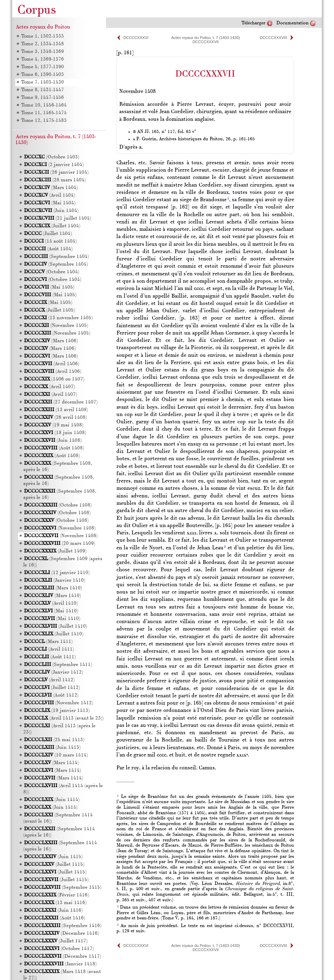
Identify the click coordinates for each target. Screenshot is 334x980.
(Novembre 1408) (60, 528)
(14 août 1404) (50, 241)
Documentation (292, 23)
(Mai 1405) (49, 287)
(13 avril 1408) (56, 410)
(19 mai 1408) (54, 425)
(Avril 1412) (49, 680)
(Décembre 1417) (63, 957)
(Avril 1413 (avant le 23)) (64, 718)
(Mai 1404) (50, 203)
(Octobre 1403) (52, 157)
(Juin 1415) (53, 857)
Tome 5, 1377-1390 (43, 67)
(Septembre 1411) (58, 665)
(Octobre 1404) (52, 272)
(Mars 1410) (53, 588)
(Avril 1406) (52, 364)
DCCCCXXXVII (206, 42)
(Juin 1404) (51, 211)
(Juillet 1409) (55, 551)
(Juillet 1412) (52, 688)
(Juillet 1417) (56, 941)
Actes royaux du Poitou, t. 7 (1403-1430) (206, 38)
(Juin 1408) (53, 441)
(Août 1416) (55, 918)
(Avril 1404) (50, 195)
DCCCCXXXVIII (274, 38)
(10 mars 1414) (56, 755)
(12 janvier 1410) (57, 573)
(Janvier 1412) (54, 672)
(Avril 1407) (50, 387)
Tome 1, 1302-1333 (43, 36)
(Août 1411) (50, 657)
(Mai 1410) (51, 611)
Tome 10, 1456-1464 (44, 105)
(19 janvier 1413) (57, 711)
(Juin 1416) (53, 911)
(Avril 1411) (49, 649)
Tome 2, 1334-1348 (43, 44)
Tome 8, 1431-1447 (43, 90)
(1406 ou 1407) (54, 379)
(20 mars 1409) (60, 544)
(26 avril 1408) (55, 418)
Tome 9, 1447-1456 (43, 98)
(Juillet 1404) (52, 226)
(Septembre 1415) (63, 888)
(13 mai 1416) (55, 903)
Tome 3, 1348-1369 (43, 52)
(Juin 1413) (52, 748)
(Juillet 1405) (50, 310)
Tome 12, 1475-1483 (44, 121)
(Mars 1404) (51, 188)
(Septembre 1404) (56, 257)
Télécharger (254, 23)
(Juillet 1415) (54, 865)
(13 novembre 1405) (58, 318)
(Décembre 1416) (62, 934)
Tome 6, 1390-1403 (43, 75)
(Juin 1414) (52, 800)
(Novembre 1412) (59, 703)
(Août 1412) (51, 695)
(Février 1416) (56, 895)
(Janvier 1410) (55, 581)
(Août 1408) (54, 448)
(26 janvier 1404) (56, 173)
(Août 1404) (48, 249)
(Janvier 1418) (60, 964)
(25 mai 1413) (54, 740)
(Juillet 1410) (56, 626)
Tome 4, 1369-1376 (43, 59)
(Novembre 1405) (56, 326)
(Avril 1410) (51, 603)
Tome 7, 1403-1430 (43, 82)
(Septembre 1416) (63, 926)
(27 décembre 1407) (61, 402)
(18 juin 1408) (55, 433)
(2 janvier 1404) (54, 165)
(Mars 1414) (51, 763)
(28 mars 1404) (55, 180)
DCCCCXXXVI (136, 38)
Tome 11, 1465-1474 (44, 113)
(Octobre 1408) (58, 505)
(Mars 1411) (48, 642)
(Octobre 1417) (59, 949)
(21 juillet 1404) (58, 218)
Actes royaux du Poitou (43, 27)
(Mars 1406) (51, 341)
